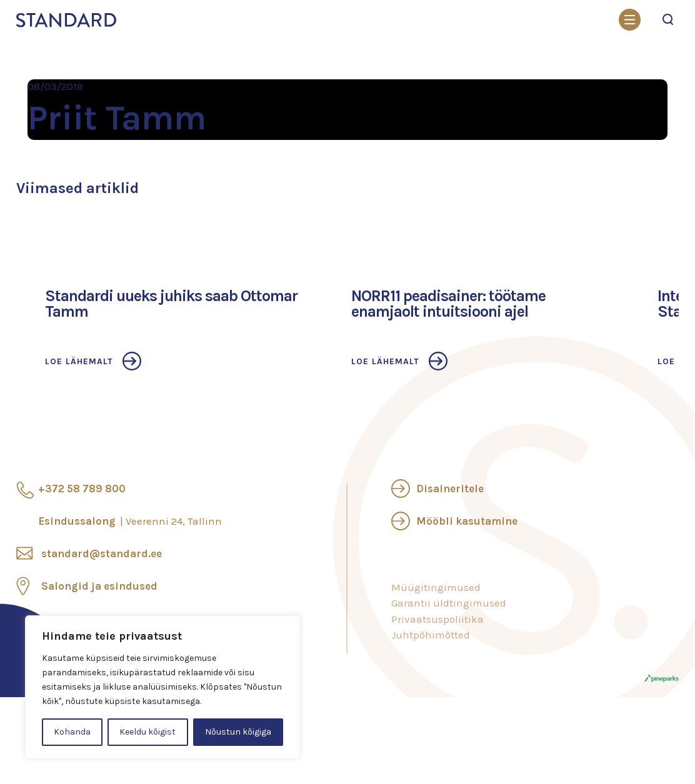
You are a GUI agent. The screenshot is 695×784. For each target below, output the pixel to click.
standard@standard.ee (102, 553)
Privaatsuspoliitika (437, 619)
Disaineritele (450, 489)
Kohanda (72, 732)
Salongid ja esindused (99, 586)
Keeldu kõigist (147, 732)
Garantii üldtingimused (449, 603)
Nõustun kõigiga (238, 732)
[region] (162, 687)
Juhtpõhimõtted (431, 635)
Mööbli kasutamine (467, 521)
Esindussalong (130, 521)
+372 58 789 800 (82, 489)
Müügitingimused (436, 587)
